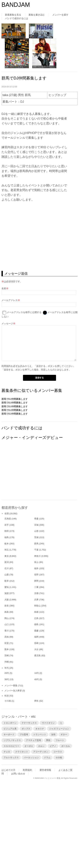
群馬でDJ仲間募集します (15, 399)
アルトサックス (11, 757)
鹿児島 (37, 656)
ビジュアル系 (10, 729)
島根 (36, 612)
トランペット (40, 734)
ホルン (41, 746)
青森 (36, 519)
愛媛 (36, 631)
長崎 (36, 643)
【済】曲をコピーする (10, 37)
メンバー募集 (11, 685)
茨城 (36, 537)
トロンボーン (10, 723)
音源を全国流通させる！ (14, 52)
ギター (64, 734)
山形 (36, 531)
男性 (36, 701)
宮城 (36, 525)
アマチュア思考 (33, 740)
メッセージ (7, 323)
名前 (4, 288)
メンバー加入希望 (13, 691)
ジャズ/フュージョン (59, 729)
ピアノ (53, 746)
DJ (61, 723)
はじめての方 (8, 770)
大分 (36, 649)
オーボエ (29, 746)
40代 (36, 679)
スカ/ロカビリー (11, 746)
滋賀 (7, 593)
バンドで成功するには (17, 18)
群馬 (36, 544)
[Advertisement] (26, 473)
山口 (7, 624)
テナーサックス (29, 723)
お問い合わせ (18, 774)
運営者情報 (45, 770)
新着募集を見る (13, 15)
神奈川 (37, 556)
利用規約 (6, 366)
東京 (7, 556)
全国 (7, 513)
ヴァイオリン (48, 723)
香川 (7, 631)
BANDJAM (16, 5)
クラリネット (22, 752)
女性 (53, 734)
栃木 (7, 544)
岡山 (7, 618)
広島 (36, 618)
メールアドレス (10, 300)
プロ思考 (24, 734)
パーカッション (31, 757)
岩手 (7, 525)
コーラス (58, 752)
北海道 (8, 519)
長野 (36, 575)
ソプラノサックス (12, 740)
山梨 (7, 575)
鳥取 (7, 612)
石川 (7, 568)
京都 (36, 593)
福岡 (36, 637)
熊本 (7, 649)
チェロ (7, 752)
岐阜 (7, 581)
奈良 (7, 606)
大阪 (7, 600)
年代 (7, 668)
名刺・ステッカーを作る (14, 67)
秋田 (7, 531)
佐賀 (7, 643)
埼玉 (7, 550)
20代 (7, 673)
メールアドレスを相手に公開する (24, 312)
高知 (7, 637)
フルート (60, 740)
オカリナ (40, 729)
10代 (36, 673)
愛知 (7, 587)
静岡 (36, 581)
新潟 (7, 562)
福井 (36, 568)
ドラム (47, 757)
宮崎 (7, 656)
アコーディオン (41, 752)
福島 (7, 537)
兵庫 (36, 600)
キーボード (9, 734)
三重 (36, 587)
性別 (7, 696)
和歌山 (37, 606)
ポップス (26, 729)
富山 (36, 562)
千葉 (36, 550)
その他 (8, 701)
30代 (7, 679)
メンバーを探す (60, 15)
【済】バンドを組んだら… (42, 67)
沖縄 (7, 662)
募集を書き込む (37, 15)
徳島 (36, 624)
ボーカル (66, 746)
